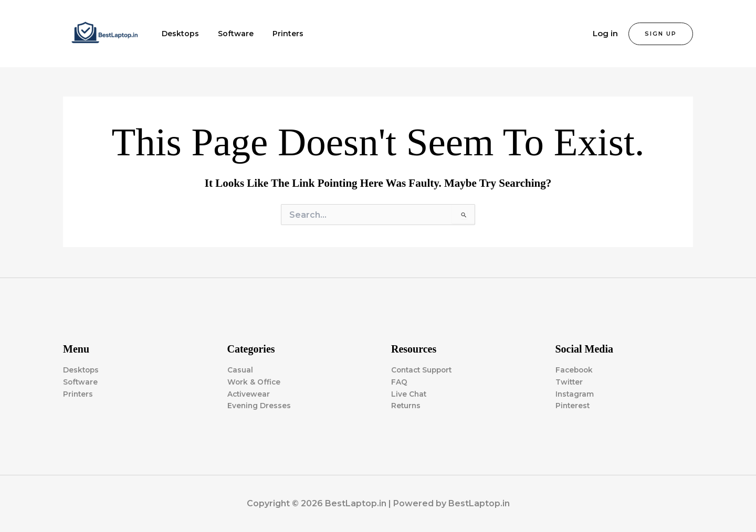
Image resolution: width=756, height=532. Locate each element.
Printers (277, 34)
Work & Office (254, 381)
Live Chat (409, 393)
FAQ (399, 381)
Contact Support (424, 369)
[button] (661, 34)
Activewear (249, 393)
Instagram (575, 393)
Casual (240, 369)
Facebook (575, 369)
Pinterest (573, 406)
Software (229, 34)
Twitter (570, 381)
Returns (406, 406)
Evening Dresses (260, 406)
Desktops (178, 34)
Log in (605, 33)
